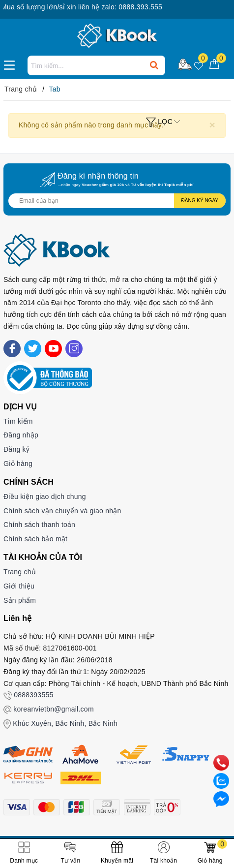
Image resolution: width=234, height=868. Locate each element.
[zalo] (221, 780)
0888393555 (33, 695)
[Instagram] (74, 349)
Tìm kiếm (18, 421)
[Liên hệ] (221, 799)
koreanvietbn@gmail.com (54, 709)
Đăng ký (16, 449)
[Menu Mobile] (12, 64)
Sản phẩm (20, 600)
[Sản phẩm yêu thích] (199, 65)
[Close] (212, 125)
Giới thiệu (19, 586)
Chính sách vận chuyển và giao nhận (62, 511)
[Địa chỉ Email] (117, 201)
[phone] (221, 762)
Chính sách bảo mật (35, 539)
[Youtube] (53, 349)
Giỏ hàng (18, 464)
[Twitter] (33, 349)
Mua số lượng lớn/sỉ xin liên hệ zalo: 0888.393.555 (92, 7)
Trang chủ (20, 572)
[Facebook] (12, 349)
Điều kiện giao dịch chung (45, 496)
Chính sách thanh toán (39, 525)
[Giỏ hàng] (215, 65)
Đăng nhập (21, 435)
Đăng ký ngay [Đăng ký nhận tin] (200, 201)
